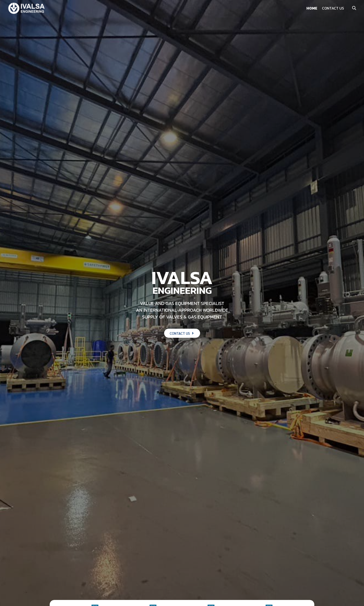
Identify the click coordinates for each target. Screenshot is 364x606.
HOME (312, 8)
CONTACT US (333, 8)
